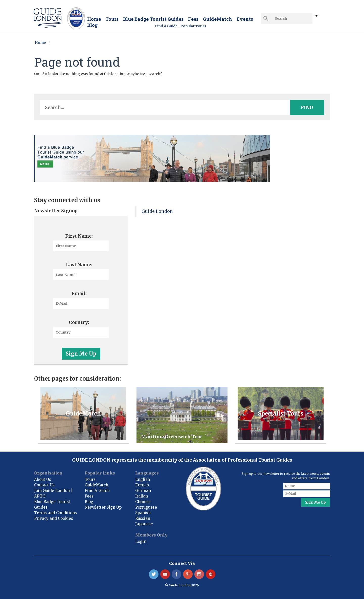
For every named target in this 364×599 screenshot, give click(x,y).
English (143, 479)
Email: (79, 293)
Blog (92, 25)
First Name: (79, 236)
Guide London (157, 211)
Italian (142, 496)
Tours (112, 19)
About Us (43, 479)
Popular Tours (193, 26)
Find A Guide (166, 26)
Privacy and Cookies (54, 518)
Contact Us (44, 485)
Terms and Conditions (55, 513)
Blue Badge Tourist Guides (153, 19)
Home (94, 19)
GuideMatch (218, 19)
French (142, 485)
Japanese (144, 524)
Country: (79, 322)
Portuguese (146, 507)
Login (141, 541)
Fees (193, 19)
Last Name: (79, 265)
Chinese (143, 502)
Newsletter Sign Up (103, 507)
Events (245, 19)
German (143, 491)
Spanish (143, 513)
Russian (143, 518)
